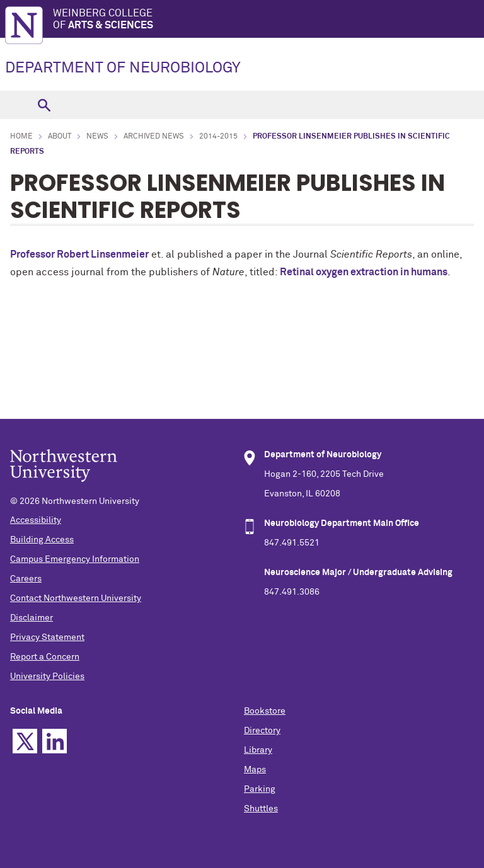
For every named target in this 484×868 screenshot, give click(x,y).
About (60, 137)
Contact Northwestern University (76, 598)
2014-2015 (218, 137)
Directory (262, 731)
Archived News (154, 137)
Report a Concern (45, 657)
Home (21, 137)
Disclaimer (32, 618)
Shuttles (261, 809)
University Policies (47, 677)
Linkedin (55, 741)
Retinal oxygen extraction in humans (364, 272)
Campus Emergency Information (75, 559)
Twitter (25, 741)
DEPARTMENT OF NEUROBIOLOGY (123, 68)
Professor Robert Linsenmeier (79, 254)
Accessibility (36, 520)
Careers (26, 579)
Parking (260, 789)
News (97, 137)
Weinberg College (268, 20)
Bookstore (265, 711)
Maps (255, 770)
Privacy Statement (47, 637)
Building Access (42, 540)
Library (258, 750)
